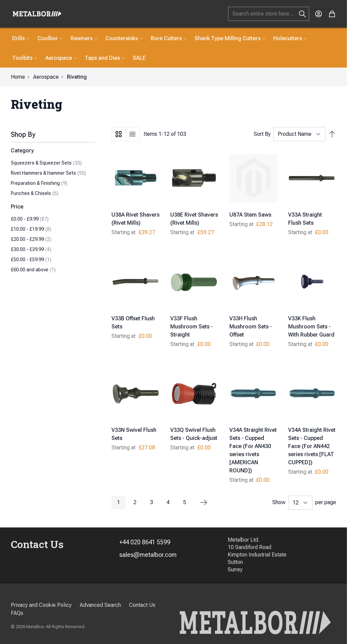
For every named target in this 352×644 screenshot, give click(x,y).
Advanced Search (100, 605)
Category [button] (22, 151)
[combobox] (269, 14)
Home (18, 77)
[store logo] (37, 14)
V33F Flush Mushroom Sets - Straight (192, 327)
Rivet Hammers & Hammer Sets (48, 173)
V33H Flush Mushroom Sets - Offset (251, 327)
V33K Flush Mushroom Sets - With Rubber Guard (311, 327)
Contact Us (142, 605)
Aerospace (46, 77)
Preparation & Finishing (39, 183)
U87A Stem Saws (250, 215)
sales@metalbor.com (148, 555)
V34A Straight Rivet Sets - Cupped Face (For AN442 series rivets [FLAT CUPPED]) (312, 446)
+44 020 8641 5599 (145, 542)
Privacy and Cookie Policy (41, 605)
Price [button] (17, 207)
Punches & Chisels (35, 193)
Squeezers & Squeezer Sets (46, 163)
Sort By (262, 134)
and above (33, 270)
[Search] (302, 14)
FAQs (17, 613)
